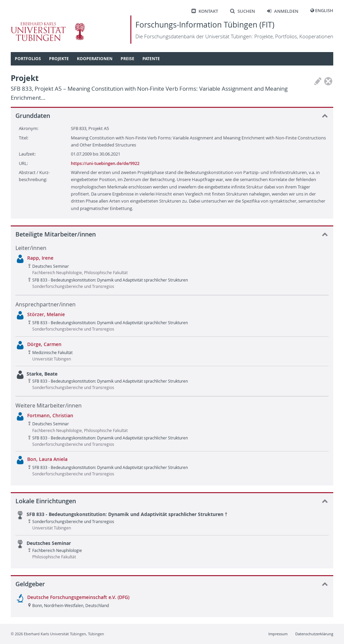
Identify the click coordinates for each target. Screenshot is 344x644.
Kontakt (205, 11)
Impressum (278, 634)
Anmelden (283, 11)
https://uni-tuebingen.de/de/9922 (105, 163)
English (324, 11)
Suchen (243, 11)
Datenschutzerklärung (314, 634)
